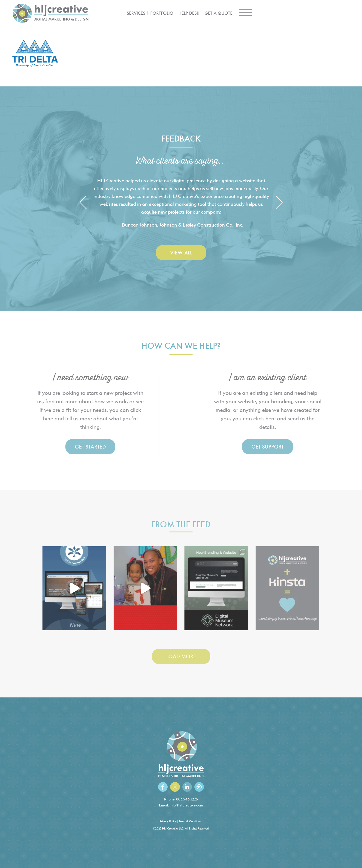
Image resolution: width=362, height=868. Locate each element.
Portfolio (233, 13)
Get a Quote (289, 13)
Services (207, 13)
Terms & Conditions (191, 821)
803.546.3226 (187, 799)
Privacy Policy (168, 821)
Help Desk (260, 13)
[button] (83, 203)
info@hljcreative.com (186, 805)
